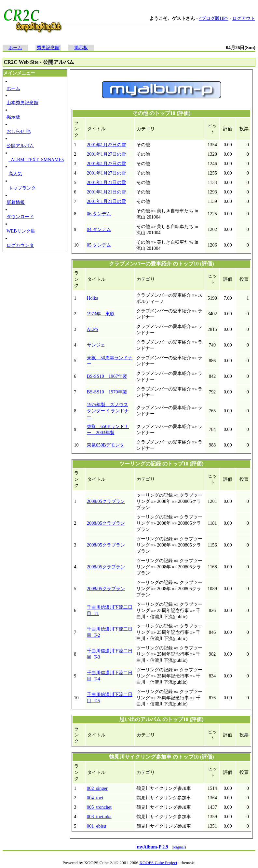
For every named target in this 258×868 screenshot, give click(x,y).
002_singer (97, 788)
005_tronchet (99, 807)
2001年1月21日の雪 (106, 182)
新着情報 (16, 202)
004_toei (95, 798)
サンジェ (96, 345)
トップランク (22, 188)
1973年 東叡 (101, 314)
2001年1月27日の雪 (106, 145)
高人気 (15, 174)
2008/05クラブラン (106, 501)
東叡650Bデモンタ (106, 445)
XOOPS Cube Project (158, 863)
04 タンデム (99, 229)
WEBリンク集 (21, 231)
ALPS (93, 329)
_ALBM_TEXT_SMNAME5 (36, 160)
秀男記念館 (48, 48)
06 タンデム (99, 214)
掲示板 (81, 48)
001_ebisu (96, 826)
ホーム (15, 48)
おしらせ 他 (19, 131)
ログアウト (244, 18)
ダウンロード (20, 217)
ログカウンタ (20, 245)
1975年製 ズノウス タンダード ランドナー (108, 411)
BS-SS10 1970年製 (107, 392)
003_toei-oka (99, 817)
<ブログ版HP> (214, 18)
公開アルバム (20, 146)
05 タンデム (99, 245)
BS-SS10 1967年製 (107, 376)
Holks (92, 298)
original (179, 847)
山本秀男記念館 (22, 103)
